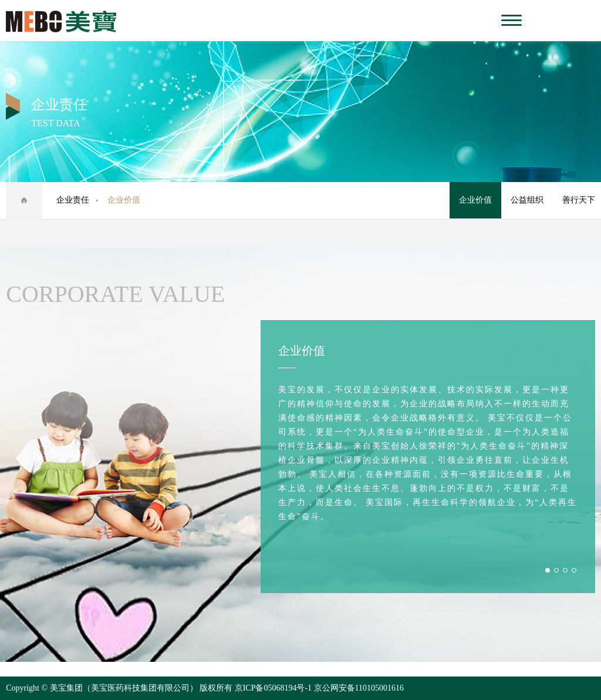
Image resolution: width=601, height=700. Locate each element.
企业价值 (475, 200)
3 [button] (565, 570)
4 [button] (574, 570)
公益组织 (527, 200)
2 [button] (556, 570)
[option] (428, 457)
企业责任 (73, 200)
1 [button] (548, 570)
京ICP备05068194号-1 (273, 688)
